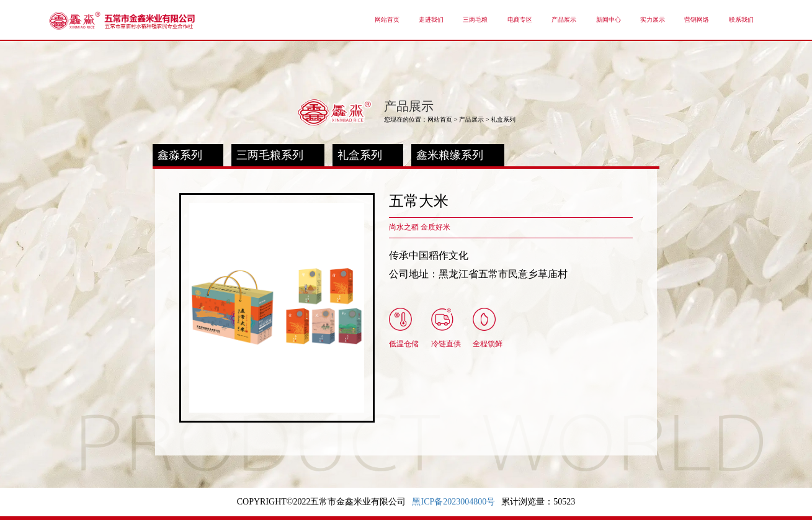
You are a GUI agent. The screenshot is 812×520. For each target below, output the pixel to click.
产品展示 (471, 119)
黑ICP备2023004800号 (453, 502)
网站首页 (440, 119)
